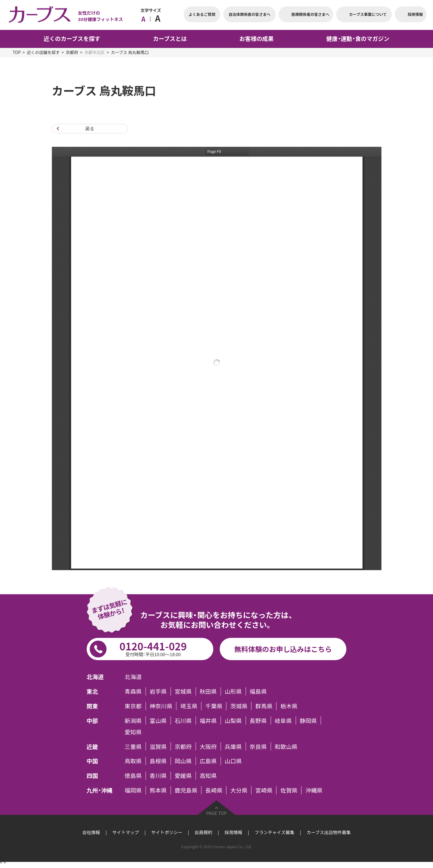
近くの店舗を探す (43, 52)
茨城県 (239, 706)
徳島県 (133, 776)
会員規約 (204, 832)
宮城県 (183, 691)
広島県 (208, 761)
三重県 (133, 746)
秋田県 (208, 691)
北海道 (133, 677)
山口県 (233, 761)
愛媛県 (183, 776)
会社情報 (91, 832)
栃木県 (289, 706)
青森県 (133, 691)
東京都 (133, 706)
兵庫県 (233, 746)
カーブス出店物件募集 (329, 832)
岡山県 (183, 761)
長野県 (258, 720)
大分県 (239, 790)
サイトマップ (126, 832)
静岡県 (308, 720)
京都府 (72, 52)
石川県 (183, 720)
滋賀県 (158, 746)
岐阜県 (283, 720)
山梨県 (233, 720)
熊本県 (158, 790)
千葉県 (214, 706)
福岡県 (133, 790)
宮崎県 (264, 790)
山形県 (233, 691)
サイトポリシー (167, 832)
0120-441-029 (153, 648)
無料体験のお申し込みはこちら (283, 649)
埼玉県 (189, 706)
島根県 (158, 761)
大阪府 (208, 746)
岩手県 (158, 691)
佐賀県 (289, 790)
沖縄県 (314, 790)
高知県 (208, 776)
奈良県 (258, 746)
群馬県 (264, 706)
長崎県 (214, 790)
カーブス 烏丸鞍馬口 (130, 52)
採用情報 (233, 832)
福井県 (208, 720)
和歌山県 (286, 746)
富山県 (158, 720)
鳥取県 (133, 761)
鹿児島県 (186, 790)
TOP (17, 52)
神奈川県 (161, 706)
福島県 (258, 691)
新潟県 (133, 720)
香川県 (158, 776)
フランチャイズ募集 (274, 832)
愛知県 (133, 732)
